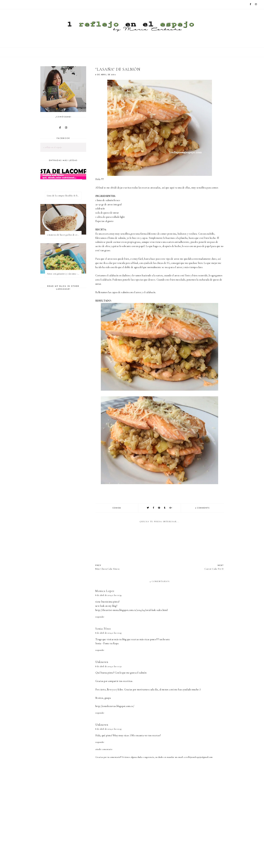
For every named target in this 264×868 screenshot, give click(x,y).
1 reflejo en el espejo (52, 147)
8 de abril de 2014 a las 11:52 (109, 666)
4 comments (202, 508)
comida (117, 508)
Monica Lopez (105, 591)
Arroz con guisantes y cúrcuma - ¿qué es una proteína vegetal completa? (64, 274)
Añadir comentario (104, 749)
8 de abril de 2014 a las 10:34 (108, 595)
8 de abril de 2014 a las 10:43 (108, 633)
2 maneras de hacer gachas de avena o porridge (64, 235)
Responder (100, 617)
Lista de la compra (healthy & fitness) (64, 196)
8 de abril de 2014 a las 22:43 (108, 729)
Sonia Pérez (103, 629)
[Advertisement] (162, 855)
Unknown (102, 662)
